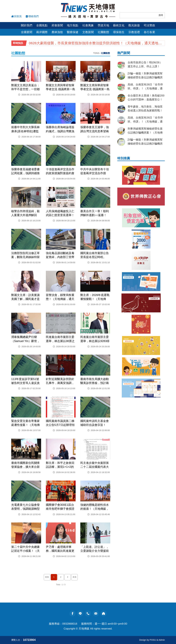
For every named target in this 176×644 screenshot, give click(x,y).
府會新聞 (57, 25)
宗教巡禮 (134, 32)
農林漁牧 (57, 32)
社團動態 (103, 32)
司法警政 (149, 25)
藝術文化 (119, 25)
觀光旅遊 (134, 25)
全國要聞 (27, 32)
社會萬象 (88, 25)
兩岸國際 (42, 32)
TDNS (96, 53)
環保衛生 (119, 32)
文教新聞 (88, 32)
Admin (162, 640)
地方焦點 (73, 25)
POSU (153, 640)
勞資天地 (103, 25)
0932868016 (70, 624)
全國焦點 (42, 25)
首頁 (47, 577)
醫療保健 (73, 32)
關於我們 (27, 25)
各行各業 (149, 32)
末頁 (74, 577)
